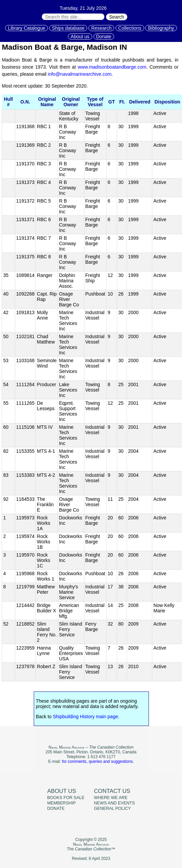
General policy (112, 808)
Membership (62, 803)
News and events (114, 803)
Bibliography (161, 28)
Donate (104, 37)
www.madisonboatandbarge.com (112, 67)
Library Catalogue (27, 28)
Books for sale (66, 798)
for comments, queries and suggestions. (98, 761)
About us (80, 37)
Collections (130, 28)
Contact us (112, 791)
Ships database (68, 28)
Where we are (111, 798)
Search (116, 17)
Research (101, 28)
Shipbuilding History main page (85, 717)
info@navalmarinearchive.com (80, 74)
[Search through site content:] (73, 17)
